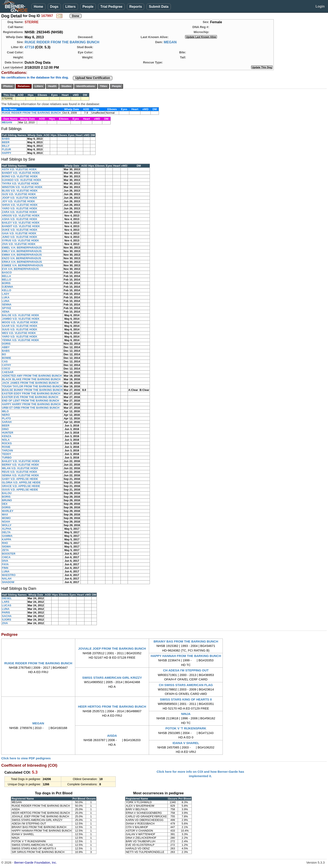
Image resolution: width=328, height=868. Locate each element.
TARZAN (7, 450)
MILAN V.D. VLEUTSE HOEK (20, 468)
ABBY (6, 347)
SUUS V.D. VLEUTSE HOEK (20, 329)
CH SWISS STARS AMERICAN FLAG (186, 685)
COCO (6, 369)
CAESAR (8, 372)
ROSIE (6, 447)
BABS (6, 139)
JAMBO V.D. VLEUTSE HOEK (21, 319)
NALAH (7, 579)
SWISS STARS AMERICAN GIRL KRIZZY (112, 678)
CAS (5, 361)
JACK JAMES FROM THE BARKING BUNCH (30, 383)
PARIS (6, 612)
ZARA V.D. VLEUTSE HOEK (19, 212)
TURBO (7, 458)
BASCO (7, 272)
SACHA (7, 616)
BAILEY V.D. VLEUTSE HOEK (21, 223)
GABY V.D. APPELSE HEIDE (20, 479)
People (88, 7)
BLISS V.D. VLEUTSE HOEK (20, 191)
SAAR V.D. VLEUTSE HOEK (20, 326)
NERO (6, 415)
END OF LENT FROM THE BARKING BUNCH (30, 401)
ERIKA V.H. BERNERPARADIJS (22, 262)
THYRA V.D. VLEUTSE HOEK (20, 184)
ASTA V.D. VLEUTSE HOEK (19, 169)
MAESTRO (9, 575)
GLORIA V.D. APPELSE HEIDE (21, 482)
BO (4, 354)
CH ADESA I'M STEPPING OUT (186, 670)
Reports (136, 7)
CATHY (6, 365)
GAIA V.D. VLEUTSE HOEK (19, 233)
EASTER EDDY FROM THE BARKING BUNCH (31, 393)
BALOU (7, 493)
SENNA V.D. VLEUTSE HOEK (20, 475)
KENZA (7, 436)
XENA (6, 312)
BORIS (6, 283)
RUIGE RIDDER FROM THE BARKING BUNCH (62, 42)
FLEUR (6, 149)
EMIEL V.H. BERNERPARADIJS (22, 248)
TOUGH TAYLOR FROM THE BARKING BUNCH (32, 386)
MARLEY (8, 511)
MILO (5, 411)
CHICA (6, 557)
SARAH (7, 422)
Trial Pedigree (111, 7)
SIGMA (6, 547)
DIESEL (7, 598)
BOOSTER (9, 554)
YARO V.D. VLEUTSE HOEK (20, 208)
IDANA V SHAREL (186, 743)
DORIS (6, 344)
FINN (5, 568)
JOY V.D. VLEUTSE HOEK (18, 201)
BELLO (6, 280)
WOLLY (7, 525)
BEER (6, 142)
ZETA (5, 550)
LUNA (6, 301)
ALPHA (7, 529)
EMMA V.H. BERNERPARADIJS (22, 255)
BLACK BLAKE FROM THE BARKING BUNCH (31, 379)
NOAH (6, 522)
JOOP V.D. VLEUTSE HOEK (19, 198)
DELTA (6, 532)
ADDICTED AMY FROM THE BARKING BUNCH (32, 376)
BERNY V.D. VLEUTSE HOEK (21, 465)
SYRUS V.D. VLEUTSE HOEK (20, 240)
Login (320, 6)
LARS (6, 602)
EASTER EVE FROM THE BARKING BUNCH (30, 397)
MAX (5, 514)
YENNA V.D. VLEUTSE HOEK (20, 340)
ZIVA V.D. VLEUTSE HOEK (19, 244)
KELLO (6, 290)
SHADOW (8, 582)
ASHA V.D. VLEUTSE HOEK (20, 219)
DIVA (5, 561)
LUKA (6, 297)
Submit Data (159, 7)
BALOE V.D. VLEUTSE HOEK (21, 315)
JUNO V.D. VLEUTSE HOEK (20, 237)
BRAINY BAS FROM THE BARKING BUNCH (186, 641)
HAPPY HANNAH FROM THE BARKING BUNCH (186, 656)
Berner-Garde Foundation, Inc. (36, 862)
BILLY (6, 146)
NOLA (6, 440)
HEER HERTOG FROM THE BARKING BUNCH (112, 706)
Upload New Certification (93, 78)
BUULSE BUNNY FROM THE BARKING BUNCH (32, 390)
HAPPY (7, 153)
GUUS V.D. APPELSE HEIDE (20, 490)
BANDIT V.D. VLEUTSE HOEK (21, 173)
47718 (29, 47)
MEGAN (170, 42)
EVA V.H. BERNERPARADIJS (20, 269)
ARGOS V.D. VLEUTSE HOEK (21, 216)
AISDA (112, 736)
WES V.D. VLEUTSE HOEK (19, 333)
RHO (5, 543)
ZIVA (5, 623)
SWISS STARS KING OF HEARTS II (186, 699)
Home (38, 7)
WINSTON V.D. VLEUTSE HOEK (22, 187)
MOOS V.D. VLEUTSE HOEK (20, 322)
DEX (5, 504)
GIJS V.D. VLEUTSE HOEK (19, 194)
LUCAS (7, 605)
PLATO (6, 418)
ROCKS (7, 443)
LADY (6, 294)
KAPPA (7, 539)
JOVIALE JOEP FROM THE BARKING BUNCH (112, 648)
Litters (71, 7)
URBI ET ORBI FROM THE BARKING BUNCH (31, 408)
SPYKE (6, 308)
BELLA (6, 276)
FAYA (5, 564)
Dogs (54, 7)
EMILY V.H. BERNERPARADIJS (22, 251)
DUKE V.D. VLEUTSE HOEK (20, 230)
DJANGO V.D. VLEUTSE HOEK (22, 180)
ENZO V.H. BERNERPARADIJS (21, 258)
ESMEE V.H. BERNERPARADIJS (23, 265)
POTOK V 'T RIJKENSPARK (186, 728)
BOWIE (6, 358)
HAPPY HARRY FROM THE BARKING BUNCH (31, 404)
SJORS (6, 620)
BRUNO (7, 500)
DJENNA (7, 287)
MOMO (6, 518)
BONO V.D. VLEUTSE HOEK (20, 176)
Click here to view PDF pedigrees (26, 758)
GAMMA (7, 536)
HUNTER (8, 433)
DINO (5, 429)
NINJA (186, 714)
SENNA (7, 305)
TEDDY (6, 454)
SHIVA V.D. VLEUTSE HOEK (20, 205)
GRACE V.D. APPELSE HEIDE (21, 486)
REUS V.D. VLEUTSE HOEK (20, 472)
